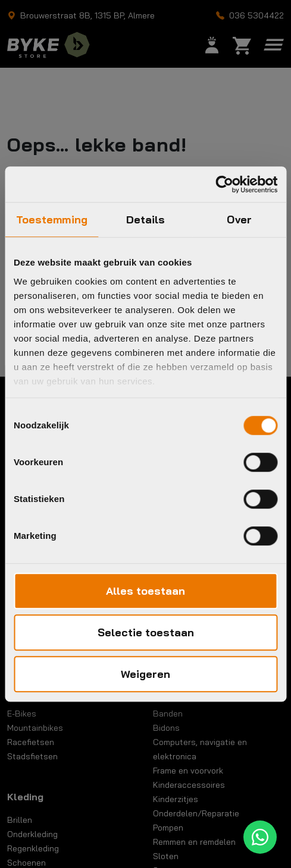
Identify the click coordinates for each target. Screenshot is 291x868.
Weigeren (145, 674)
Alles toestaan (145, 591)
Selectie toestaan (146, 632)
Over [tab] (239, 220)
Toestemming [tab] (52, 220)
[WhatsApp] (260, 837)
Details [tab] (146, 220)
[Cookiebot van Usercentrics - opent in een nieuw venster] (225, 184)
